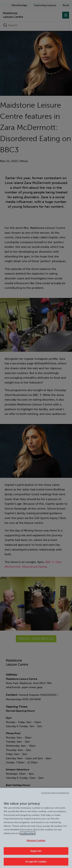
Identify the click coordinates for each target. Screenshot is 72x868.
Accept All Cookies (36, 864)
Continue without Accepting (55, 795)
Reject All (36, 853)
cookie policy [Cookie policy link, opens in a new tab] (28, 835)
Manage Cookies (36, 843)
